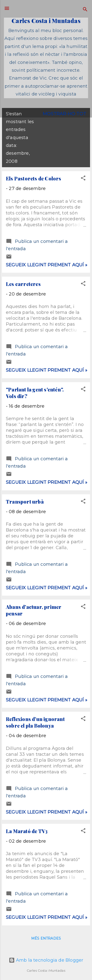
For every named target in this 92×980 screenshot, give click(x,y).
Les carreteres (23, 284)
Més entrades (46, 938)
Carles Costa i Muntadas (46, 21)
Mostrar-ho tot (64, 114)
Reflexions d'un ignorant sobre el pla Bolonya (35, 722)
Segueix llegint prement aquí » (47, 265)
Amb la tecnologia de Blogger (46, 960)
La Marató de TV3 (27, 831)
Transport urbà (25, 502)
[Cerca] (85, 10)
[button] (83, 179)
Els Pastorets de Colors (34, 178)
